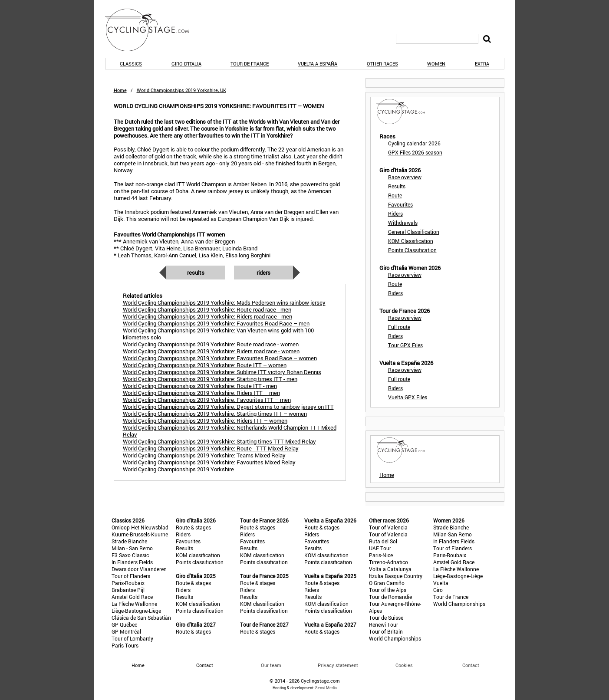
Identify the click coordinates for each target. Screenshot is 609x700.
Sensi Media (326, 688)
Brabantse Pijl (128, 590)
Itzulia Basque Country (396, 576)
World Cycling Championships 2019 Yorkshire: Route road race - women (211, 344)
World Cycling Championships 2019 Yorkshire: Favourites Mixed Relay (209, 462)
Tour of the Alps (388, 590)
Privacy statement (338, 665)
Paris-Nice (381, 555)
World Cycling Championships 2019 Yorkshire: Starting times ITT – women (215, 414)
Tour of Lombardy (132, 638)
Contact (471, 665)
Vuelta (441, 583)
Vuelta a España (318, 64)
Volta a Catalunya (390, 569)
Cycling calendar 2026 (414, 143)
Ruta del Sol (383, 541)
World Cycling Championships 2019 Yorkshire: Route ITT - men (200, 386)
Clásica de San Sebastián (141, 618)
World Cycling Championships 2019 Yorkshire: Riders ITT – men (201, 393)
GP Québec (124, 624)
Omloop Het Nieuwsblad (140, 527)
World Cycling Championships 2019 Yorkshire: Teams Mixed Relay (204, 455)
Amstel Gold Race (132, 597)
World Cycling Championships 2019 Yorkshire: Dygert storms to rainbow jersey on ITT (228, 407)
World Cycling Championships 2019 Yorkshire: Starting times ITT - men (210, 379)
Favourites (400, 204)
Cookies (404, 665)
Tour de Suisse (386, 618)
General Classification (414, 232)
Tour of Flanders (131, 576)
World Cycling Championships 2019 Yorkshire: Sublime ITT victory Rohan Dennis (222, 372)
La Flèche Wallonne (134, 604)
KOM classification (198, 555)
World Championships (395, 638)
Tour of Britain (386, 631)
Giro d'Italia (186, 64)
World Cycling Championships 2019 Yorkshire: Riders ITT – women (205, 421)
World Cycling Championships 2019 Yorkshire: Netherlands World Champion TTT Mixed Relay (230, 431)
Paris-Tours (125, 645)
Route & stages (193, 527)
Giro (438, 590)
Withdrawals (403, 223)
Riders (263, 273)
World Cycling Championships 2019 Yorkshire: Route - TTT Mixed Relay (211, 448)
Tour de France (250, 64)
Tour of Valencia (388, 527)
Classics (131, 64)
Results (196, 273)
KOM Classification (411, 241)
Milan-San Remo (453, 534)
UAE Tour (380, 548)
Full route (399, 327)
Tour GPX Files (405, 345)
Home (120, 90)
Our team (271, 665)
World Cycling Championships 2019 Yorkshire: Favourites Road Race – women (220, 358)
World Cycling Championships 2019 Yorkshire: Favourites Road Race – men (216, 323)
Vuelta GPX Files (408, 397)
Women (436, 64)
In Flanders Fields (132, 562)
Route (395, 195)
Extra (482, 64)
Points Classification (412, 250)
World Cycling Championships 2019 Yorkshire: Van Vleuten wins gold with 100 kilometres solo (218, 334)
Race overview (405, 177)
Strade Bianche (129, 541)
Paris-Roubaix (128, 583)
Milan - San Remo (132, 548)
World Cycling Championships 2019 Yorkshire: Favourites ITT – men (207, 400)
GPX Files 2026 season (415, 152)
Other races (382, 64)
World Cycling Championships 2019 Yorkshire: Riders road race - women (211, 351)
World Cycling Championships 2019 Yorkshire (178, 469)
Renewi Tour (384, 624)
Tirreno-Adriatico (388, 562)
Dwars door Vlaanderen (139, 569)
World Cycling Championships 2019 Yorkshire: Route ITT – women (205, 365)
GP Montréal (126, 631)
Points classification (200, 562)
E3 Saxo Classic (130, 555)
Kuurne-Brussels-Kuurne (140, 534)
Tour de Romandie (390, 597)
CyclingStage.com (153, 30)
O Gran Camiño (387, 583)
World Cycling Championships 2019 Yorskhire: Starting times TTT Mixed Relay (219, 441)
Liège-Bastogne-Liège (136, 611)
